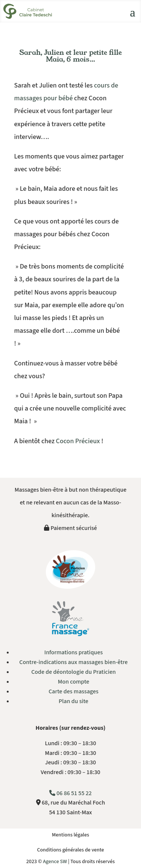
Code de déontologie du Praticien (74, 672)
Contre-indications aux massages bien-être (73, 662)
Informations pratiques (74, 652)
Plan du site (74, 701)
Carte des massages (74, 691)
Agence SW (55, 862)
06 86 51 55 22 (70, 793)
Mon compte (74, 682)
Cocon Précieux (78, 441)
